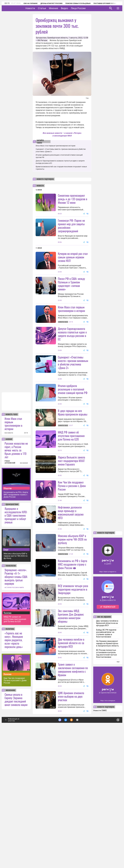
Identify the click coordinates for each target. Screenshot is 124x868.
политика (10, 759)
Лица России (86, 8)
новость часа (12, 544)
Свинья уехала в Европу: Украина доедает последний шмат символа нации (16, 829)
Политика (8, 742)
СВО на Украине (31, 3)
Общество (8, 618)
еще (118, 791)
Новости (38, 8)
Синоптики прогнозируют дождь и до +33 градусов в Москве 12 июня (73, 199)
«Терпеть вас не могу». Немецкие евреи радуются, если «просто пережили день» (14, 770)
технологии (11, 695)
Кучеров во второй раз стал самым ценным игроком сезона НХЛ (73, 257)
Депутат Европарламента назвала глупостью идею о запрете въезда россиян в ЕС (72, 355)
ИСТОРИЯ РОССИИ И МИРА (14, 717)
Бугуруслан (41, 38)
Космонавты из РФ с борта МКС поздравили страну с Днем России (16, 624)
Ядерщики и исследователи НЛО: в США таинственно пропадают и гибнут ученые (16, 645)
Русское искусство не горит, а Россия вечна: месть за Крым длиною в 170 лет (16, 580)
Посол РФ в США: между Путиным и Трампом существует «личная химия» (71, 305)
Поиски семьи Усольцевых (78, 3)
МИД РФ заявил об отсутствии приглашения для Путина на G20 (15, 749)
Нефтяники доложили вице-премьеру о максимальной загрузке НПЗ (71, 599)
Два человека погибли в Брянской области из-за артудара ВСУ (71, 751)
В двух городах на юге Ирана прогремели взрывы (73, 456)
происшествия (12, 634)
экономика (10, 820)
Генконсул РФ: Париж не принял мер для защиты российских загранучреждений (71, 226)
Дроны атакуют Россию (51, 3)
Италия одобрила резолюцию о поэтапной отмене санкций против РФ (73, 432)
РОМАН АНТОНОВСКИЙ (10, 592)
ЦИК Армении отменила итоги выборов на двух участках (71, 826)
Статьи (49, 8)
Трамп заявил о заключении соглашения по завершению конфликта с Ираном (73, 799)
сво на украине (104, 746)
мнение (9, 569)
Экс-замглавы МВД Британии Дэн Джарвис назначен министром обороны (71, 724)
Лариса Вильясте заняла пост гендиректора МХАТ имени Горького (71, 525)
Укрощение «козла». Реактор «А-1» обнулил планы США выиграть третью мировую (16, 706)
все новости (9, 563)
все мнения (24, 593)
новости (40, 186)
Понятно (113, 849)
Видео (72, 8)
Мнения (61, 8)
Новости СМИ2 (100, 840)
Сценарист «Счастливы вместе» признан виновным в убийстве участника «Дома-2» (73, 406)
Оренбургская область (58, 38)
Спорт (6, 679)
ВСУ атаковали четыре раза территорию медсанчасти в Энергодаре (73, 697)
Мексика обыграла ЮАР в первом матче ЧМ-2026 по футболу (16, 686)
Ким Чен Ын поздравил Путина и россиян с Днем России (15, 810)
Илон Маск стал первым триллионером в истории (13, 553)
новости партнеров (45, 179)
